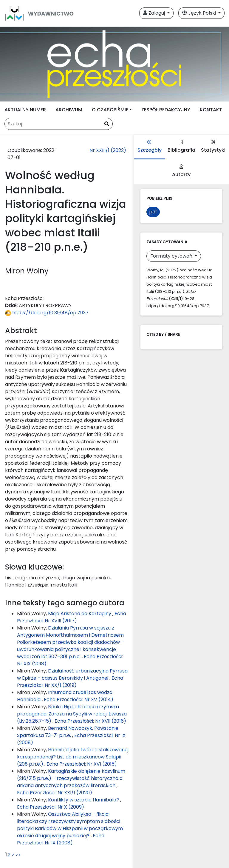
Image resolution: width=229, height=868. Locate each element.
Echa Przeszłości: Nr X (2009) (51, 807)
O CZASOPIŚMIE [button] (110, 110)
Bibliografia (181, 147)
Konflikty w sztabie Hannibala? (84, 800)
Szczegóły (150, 147)
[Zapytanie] (59, 124)
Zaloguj (155, 13)
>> (18, 855)
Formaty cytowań (172, 256)
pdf (153, 212)
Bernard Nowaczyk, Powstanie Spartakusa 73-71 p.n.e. (68, 732)
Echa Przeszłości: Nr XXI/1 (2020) (55, 793)
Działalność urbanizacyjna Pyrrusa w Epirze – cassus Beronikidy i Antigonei (72, 674)
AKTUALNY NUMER (25, 110)
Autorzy (181, 171)
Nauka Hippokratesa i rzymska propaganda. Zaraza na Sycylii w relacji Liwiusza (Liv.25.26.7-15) (72, 714)
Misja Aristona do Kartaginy (80, 614)
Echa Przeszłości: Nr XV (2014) (79, 700)
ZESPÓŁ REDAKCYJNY (166, 110)
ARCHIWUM (69, 110)
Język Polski (200, 13)
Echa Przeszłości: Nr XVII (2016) (90, 721)
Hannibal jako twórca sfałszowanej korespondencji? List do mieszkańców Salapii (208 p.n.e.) (73, 757)
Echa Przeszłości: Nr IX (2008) (61, 839)
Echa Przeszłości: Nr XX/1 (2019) (70, 682)
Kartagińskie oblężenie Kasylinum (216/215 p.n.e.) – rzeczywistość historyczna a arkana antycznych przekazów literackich (71, 778)
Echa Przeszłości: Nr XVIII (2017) (72, 617)
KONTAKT (211, 110)
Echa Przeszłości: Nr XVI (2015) (82, 764)
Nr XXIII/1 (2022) (108, 150)
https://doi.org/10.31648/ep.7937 (47, 313)
